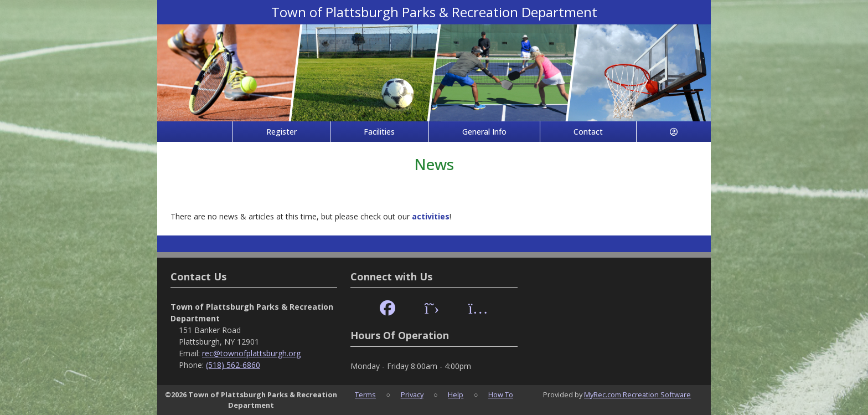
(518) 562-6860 (233, 365)
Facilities (379, 132)
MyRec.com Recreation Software (637, 394)
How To (501, 394)
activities (431, 216)
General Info (484, 132)
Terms (365, 394)
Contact (588, 132)
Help (456, 394)
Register (281, 132)
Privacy (412, 394)
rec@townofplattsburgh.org (251, 353)
